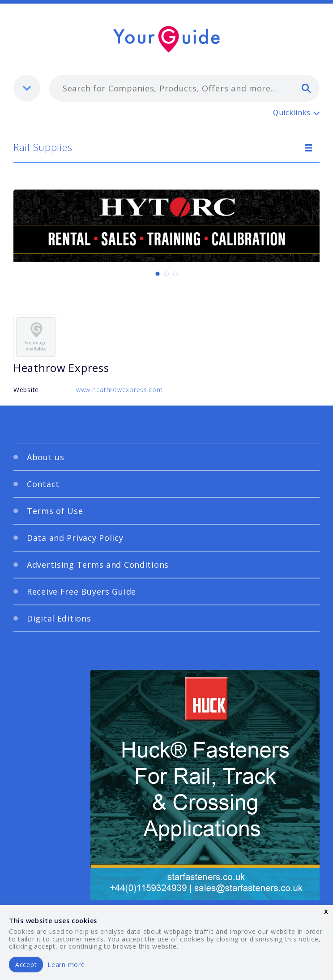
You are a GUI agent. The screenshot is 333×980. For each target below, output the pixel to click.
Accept (26, 965)
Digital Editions (59, 618)
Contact (43, 484)
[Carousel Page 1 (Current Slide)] (158, 274)
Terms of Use (55, 511)
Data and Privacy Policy (75, 538)
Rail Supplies (43, 147)
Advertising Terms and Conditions (98, 565)
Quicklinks (292, 112)
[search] (306, 88)
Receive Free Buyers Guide (81, 591)
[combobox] (184, 88)
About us (46, 457)
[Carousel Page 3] (175, 274)
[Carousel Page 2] (166, 274)
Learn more (66, 965)
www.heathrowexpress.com (120, 390)
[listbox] (27, 88)
